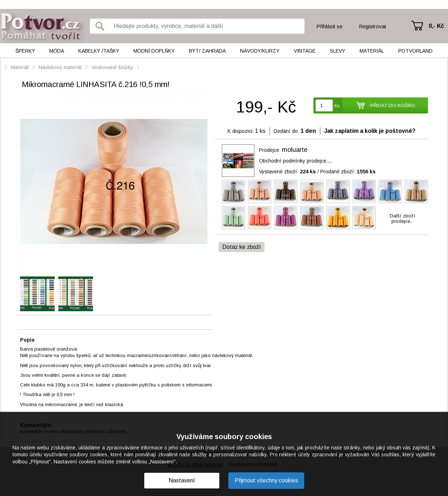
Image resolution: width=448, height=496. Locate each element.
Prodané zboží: (348, 172)
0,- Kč (436, 26)
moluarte (295, 150)
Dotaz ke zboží (242, 247)
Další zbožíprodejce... (403, 218)
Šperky (25, 51)
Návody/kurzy (260, 51)
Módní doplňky (154, 51)
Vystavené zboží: (288, 172)
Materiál (372, 51)
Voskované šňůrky (113, 67)
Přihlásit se (329, 26)
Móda (57, 51)
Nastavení (182, 480)
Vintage (305, 51)
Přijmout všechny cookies (266, 480)
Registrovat (372, 26)
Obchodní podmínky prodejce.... (296, 161)
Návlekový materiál (60, 67)
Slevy (338, 51)
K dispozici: (241, 131)
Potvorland (415, 51)
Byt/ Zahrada (207, 51)
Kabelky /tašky (99, 51)
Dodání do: (286, 131)
